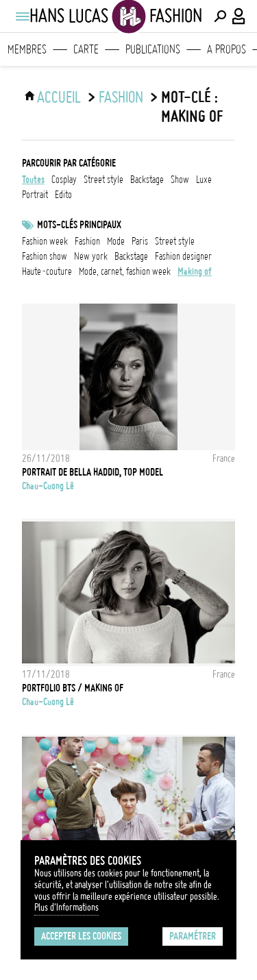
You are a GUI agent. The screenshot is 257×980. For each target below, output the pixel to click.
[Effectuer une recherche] (220, 16)
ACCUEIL (59, 97)
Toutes (33, 180)
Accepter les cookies (81, 936)
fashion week (45, 241)
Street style (175, 241)
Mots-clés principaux (79, 225)
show (180, 180)
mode (116, 241)
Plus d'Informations (66, 907)
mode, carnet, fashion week (125, 271)
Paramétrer (193, 936)
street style (103, 180)
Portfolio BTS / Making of (73, 688)
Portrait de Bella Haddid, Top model (93, 472)
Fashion (121, 97)
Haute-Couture (47, 271)
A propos (227, 49)
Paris (140, 241)
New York (91, 256)
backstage (147, 180)
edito (63, 195)
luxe (204, 180)
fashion (87, 241)
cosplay (64, 180)
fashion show (45, 256)
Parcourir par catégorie (69, 163)
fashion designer (183, 256)
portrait (35, 195)
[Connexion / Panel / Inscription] (239, 16)
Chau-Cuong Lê (48, 486)
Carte (86, 49)
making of (195, 271)
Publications (153, 49)
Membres (27, 49)
